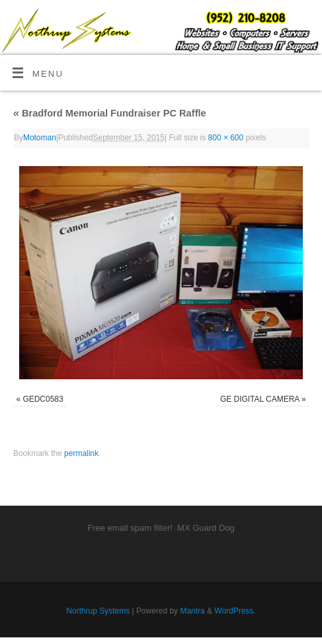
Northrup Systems (98, 611)
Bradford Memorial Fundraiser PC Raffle (110, 113)
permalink (81, 453)
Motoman (40, 138)
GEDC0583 (43, 399)
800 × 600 (226, 138)
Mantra (192, 611)
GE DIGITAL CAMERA (260, 399)
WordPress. (235, 611)
